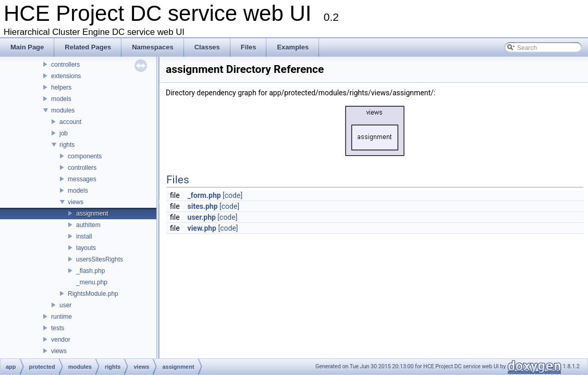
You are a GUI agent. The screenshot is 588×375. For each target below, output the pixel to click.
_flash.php (90, 271)
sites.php (203, 206)
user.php (202, 217)
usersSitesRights (100, 259)
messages (82, 179)
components (85, 156)
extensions (66, 76)
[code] (232, 195)
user (65, 305)
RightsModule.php (93, 294)
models (61, 99)
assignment (92, 214)
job (64, 133)
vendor (61, 340)
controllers (65, 65)
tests (58, 328)
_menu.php (92, 282)
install (84, 236)
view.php (202, 228)
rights (67, 145)
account (70, 122)
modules (63, 110)
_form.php (204, 195)
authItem (88, 225)
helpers (61, 87)
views (76, 202)
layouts (86, 248)
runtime (62, 317)
